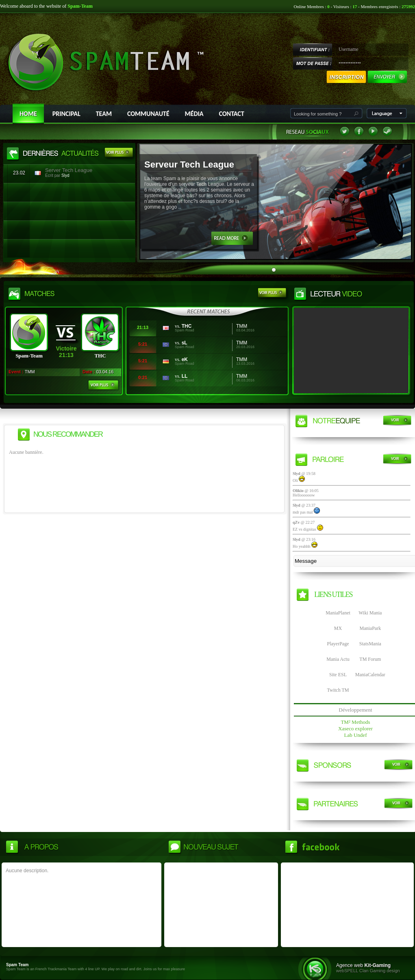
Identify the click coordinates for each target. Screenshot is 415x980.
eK (185, 359)
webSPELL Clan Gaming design (368, 971)
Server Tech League (69, 170)
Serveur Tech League (189, 164)
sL (185, 343)
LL (185, 376)
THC (187, 326)
